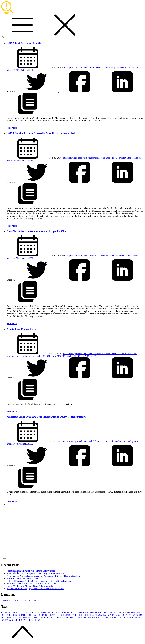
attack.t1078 (13, 444)
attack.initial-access (134, 67)
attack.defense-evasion (98, 67)
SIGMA (8, 600)
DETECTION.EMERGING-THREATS (94, 617)
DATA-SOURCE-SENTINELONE (23, 620)
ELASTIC (21, 600)
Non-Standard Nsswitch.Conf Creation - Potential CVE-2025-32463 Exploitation (43, 576)
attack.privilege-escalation (75, 67)
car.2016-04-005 (89, 356)
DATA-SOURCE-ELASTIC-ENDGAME (53, 617)
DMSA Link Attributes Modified (25, 43)
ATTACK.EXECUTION (19, 615)
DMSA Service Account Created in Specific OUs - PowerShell (41, 133)
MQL (33, 600)
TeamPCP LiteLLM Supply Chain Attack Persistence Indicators (35, 588)
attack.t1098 (28, 70)
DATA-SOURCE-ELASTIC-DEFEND (52, 615)
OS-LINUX (24, 617)
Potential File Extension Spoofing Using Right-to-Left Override (35, 573)
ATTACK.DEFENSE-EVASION (63, 612)
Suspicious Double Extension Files (22, 578)
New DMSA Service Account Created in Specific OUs (36, 231)
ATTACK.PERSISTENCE (86, 615)
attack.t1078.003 (74, 356)
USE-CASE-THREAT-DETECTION (100, 612)
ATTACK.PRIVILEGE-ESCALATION (120, 615)
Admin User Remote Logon (22, 329)
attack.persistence (117, 67)
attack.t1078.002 (15, 70)
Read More (12, 128)
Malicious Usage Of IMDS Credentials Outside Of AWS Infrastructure (46, 417)
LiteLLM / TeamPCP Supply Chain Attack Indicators (31, 586)
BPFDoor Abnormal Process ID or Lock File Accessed (31, 583)
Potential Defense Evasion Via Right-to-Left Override (31, 571)
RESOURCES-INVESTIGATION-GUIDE (23, 612)
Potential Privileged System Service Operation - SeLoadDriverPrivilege (39, 581)
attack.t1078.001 (43, 356)
